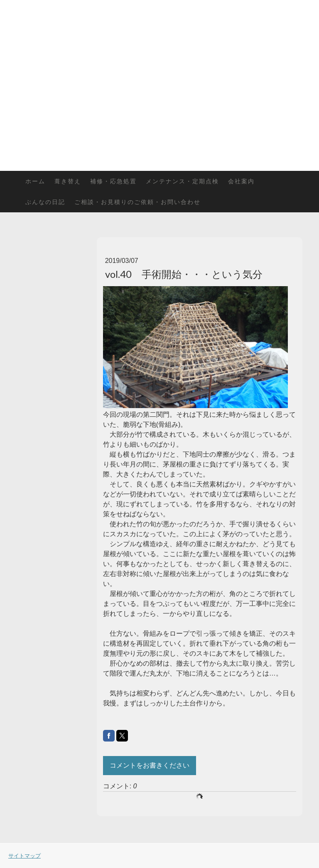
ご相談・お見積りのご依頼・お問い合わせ (137, 202)
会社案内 (241, 181)
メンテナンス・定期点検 (182, 181)
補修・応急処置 (113, 181)
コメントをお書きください (150, 765)
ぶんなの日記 (45, 202)
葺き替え (68, 181)
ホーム (35, 181)
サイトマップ (25, 856)
